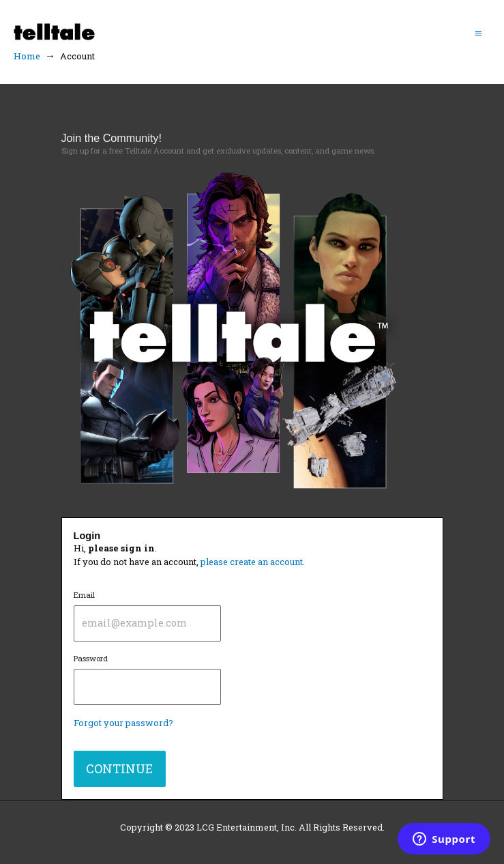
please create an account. (253, 562)
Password (147, 679)
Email (147, 616)
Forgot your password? (123, 723)
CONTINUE (119, 768)
